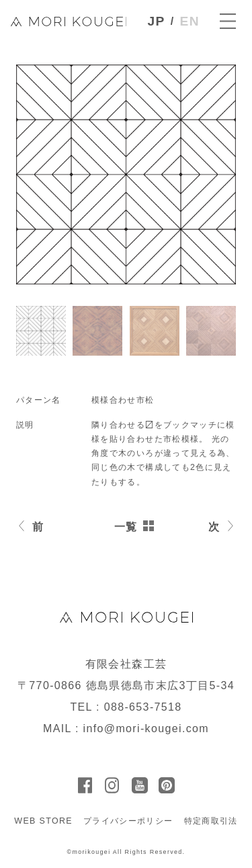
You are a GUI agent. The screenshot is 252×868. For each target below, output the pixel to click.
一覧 (126, 527)
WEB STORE (43, 821)
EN (190, 21)
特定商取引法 (211, 821)
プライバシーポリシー (128, 821)
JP (157, 21)
